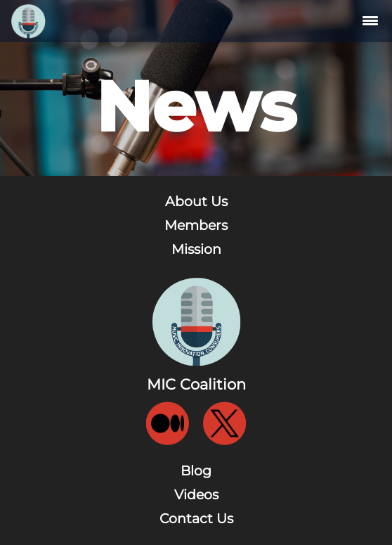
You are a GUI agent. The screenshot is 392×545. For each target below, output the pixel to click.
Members (196, 225)
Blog (196, 471)
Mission (196, 249)
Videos (196, 495)
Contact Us (196, 519)
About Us (196, 201)
